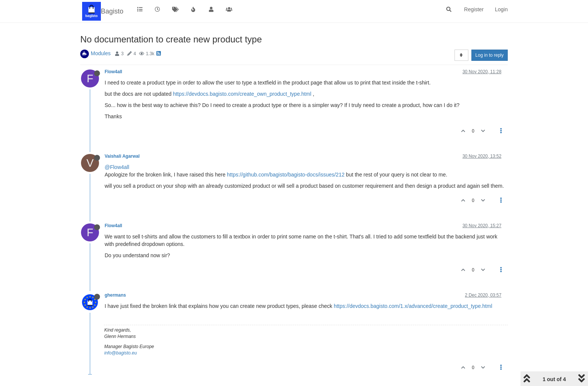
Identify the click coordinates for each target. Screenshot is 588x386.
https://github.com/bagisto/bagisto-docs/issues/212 (286, 175)
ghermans (115, 295)
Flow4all (113, 72)
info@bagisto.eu (121, 353)
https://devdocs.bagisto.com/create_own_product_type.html (242, 94)
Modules (101, 53)
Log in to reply (490, 55)
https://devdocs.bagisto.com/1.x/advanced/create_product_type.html (413, 306)
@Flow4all (117, 167)
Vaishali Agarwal (122, 156)
